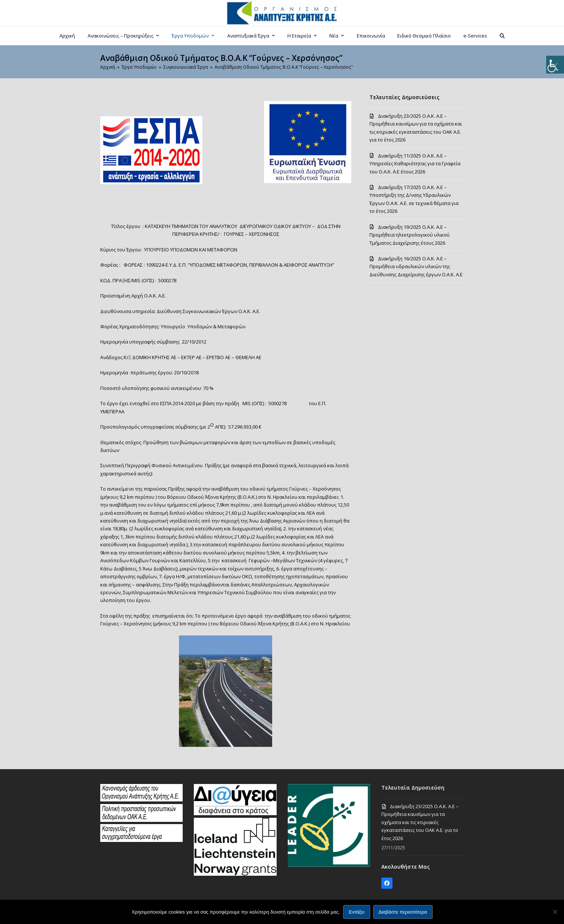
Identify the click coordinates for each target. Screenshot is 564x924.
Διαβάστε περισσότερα (403, 912)
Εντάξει (356, 912)
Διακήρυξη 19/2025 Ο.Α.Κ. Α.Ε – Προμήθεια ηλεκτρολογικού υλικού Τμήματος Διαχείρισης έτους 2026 (410, 235)
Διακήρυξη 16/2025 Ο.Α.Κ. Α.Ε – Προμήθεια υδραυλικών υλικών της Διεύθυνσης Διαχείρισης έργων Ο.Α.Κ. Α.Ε (416, 266)
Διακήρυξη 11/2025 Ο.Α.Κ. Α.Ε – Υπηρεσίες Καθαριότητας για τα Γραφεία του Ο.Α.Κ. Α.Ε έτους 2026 (415, 164)
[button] (502, 36)
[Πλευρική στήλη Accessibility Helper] (555, 65)
